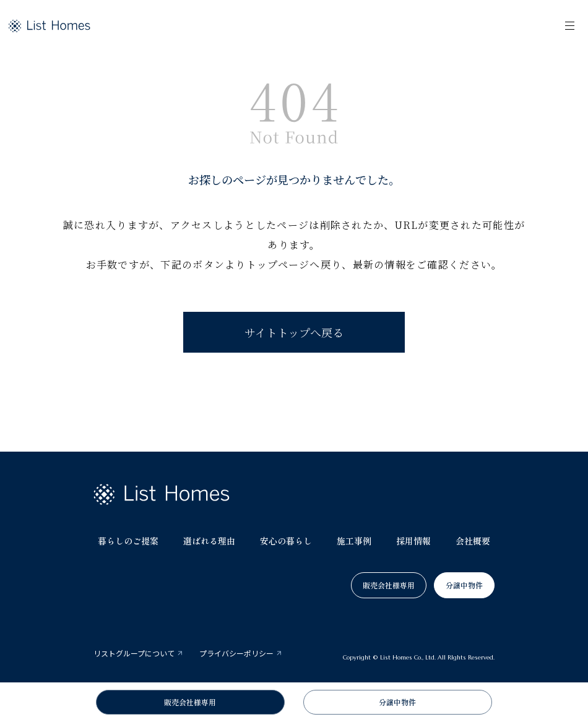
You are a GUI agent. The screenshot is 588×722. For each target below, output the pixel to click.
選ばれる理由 (209, 541)
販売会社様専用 (389, 585)
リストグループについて (134, 653)
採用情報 (413, 541)
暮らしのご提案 (128, 541)
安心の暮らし (286, 541)
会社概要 (473, 541)
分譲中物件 (464, 585)
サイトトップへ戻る (294, 332)
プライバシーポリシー (236, 653)
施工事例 (354, 541)
